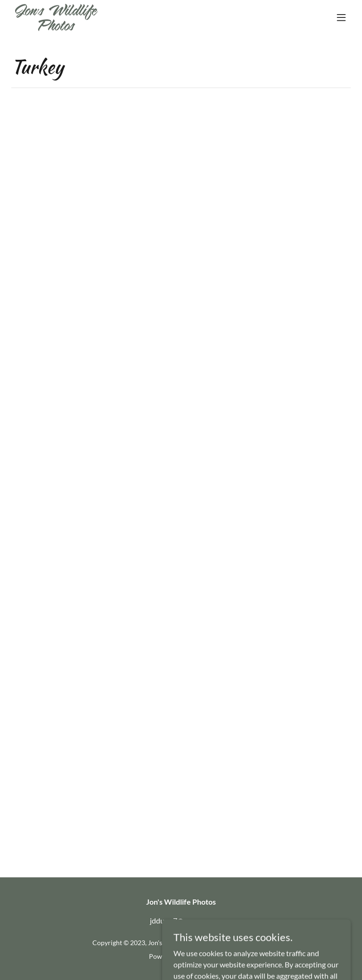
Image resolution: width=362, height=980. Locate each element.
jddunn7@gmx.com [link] (181, 920)
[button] (341, 17)
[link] (57, 17)
